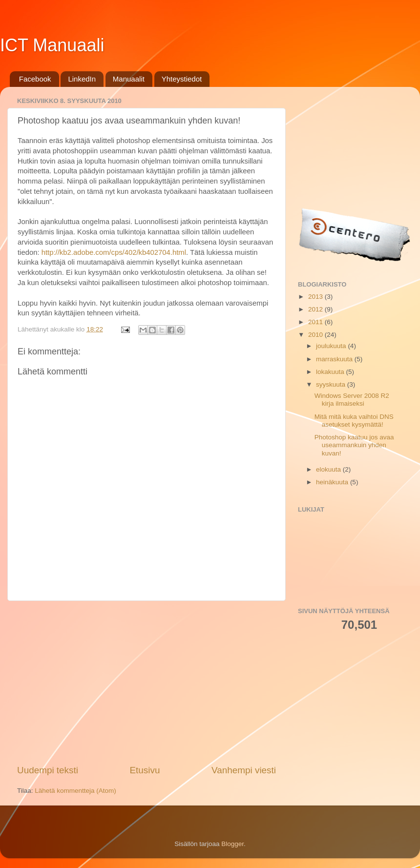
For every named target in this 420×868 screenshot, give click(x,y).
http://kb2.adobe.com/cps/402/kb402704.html (114, 252)
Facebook (35, 79)
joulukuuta (332, 346)
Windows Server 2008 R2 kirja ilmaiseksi (352, 400)
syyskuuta (332, 384)
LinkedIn (82, 79)
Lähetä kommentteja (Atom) (75, 791)
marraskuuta (335, 359)
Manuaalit (129, 79)
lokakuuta (331, 372)
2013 (316, 297)
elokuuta (329, 469)
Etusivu (145, 770)
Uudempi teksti (48, 770)
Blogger (232, 844)
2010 (316, 335)
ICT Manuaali (52, 45)
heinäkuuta (333, 482)
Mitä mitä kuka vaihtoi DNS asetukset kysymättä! (354, 421)
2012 (316, 309)
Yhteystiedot (182, 79)
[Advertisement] (147, 682)
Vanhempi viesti (244, 770)
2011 (316, 322)
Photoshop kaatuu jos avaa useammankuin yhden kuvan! (354, 445)
